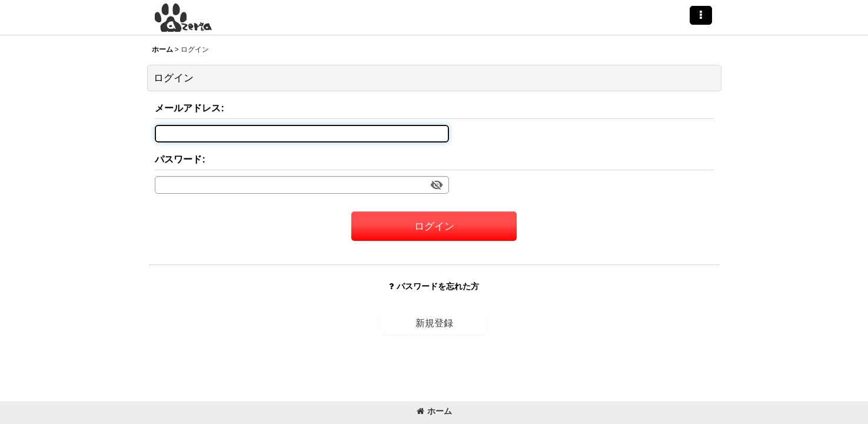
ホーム (434, 411)
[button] (701, 15)
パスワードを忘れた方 (434, 286)
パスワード (178, 159)
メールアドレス (188, 108)
